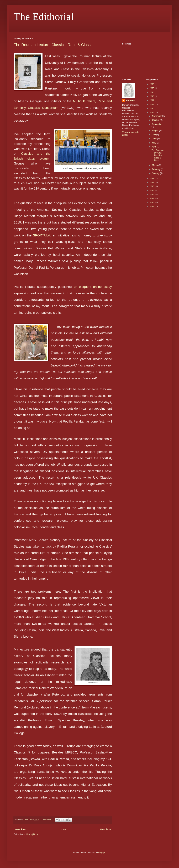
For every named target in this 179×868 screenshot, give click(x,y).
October (156, 120)
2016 (152, 186)
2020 (152, 108)
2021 (152, 105)
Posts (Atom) (32, 834)
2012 (152, 203)
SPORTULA (42, 235)
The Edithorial (44, 17)
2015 (152, 191)
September (157, 124)
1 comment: (47, 820)
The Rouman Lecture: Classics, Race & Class (52, 45)
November (157, 116)
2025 (152, 88)
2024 (152, 92)
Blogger (102, 853)
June (154, 139)
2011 (152, 207)
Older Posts (106, 829)
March (155, 165)
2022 (152, 100)
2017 (152, 182)
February (156, 169)
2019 (152, 113)
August (156, 131)
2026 (152, 84)
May (154, 143)
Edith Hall (130, 101)
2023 (152, 96)
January (156, 173)
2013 (152, 199)
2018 (152, 178)
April (154, 147)
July (154, 135)
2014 (152, 195)
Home (63, 829)
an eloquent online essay (93, 287)
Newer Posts (20, 829)
